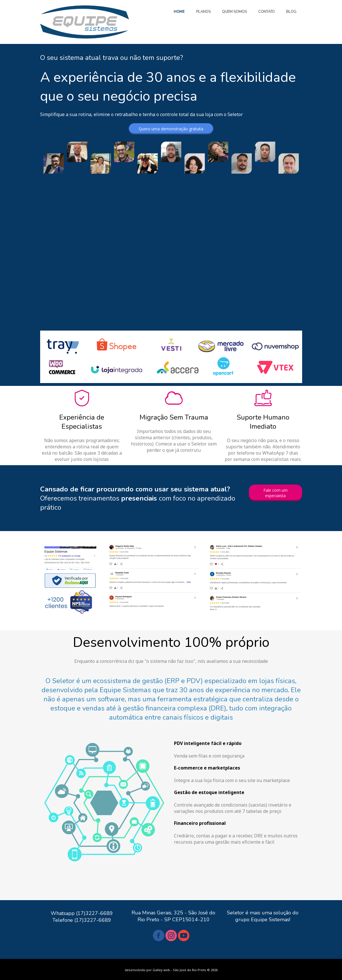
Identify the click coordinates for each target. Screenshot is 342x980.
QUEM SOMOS (235, 12)
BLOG (291, 12)
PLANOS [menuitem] (203, 12)
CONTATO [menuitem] (267, 12)
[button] (171, 129)
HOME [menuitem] (179, 12)
